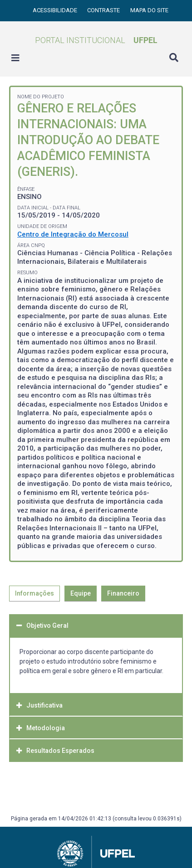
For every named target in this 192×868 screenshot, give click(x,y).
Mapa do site (149, 10)
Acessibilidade (56, 10)
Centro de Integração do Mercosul (73, 234)
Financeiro (123, 593)
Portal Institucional (96, 40)
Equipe (81, 593)
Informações (34, 593)
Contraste (104, 10)
